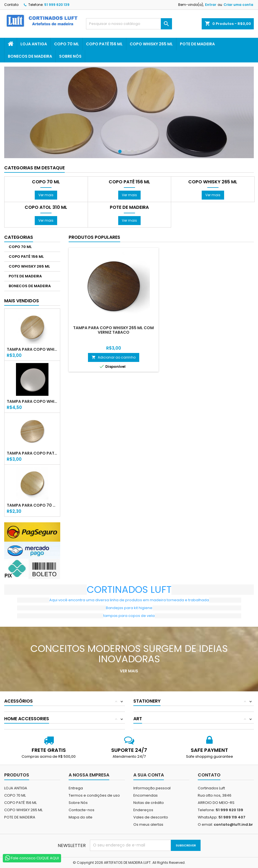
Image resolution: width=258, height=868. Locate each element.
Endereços (143, 810)
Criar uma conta (238, 5)
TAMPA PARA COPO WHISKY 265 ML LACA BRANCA (32, 401)
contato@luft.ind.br (233, 824)
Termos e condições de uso (94, 795)
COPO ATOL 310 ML (46, 207)
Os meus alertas (148, 824)
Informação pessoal (152, 788)
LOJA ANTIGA (34, 44)
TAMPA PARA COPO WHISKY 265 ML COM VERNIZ (32, 349)
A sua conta (149, 775)
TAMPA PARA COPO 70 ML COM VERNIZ (32, 505)
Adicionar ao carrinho (114, 357)
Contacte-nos (82, 810)
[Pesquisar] (129, 24)
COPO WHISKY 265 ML (151, 44)
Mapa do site (81, 817)
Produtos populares (94, 237)
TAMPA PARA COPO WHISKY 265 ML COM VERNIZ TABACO (113, 330)
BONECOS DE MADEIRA (30, 56)
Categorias (19, 237)
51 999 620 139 (57, 5)
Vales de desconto (151, 817)
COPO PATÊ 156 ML (104, 44)
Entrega (76, 788)
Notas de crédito (149, 803)
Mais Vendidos (22, 301)
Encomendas (146, 795)
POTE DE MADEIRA (197, 44)
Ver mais (46, 195)
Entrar (211, 5)
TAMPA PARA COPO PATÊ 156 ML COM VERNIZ (32, 453)
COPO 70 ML (67, 44)
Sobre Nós (70, 56)
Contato (11, 5)
